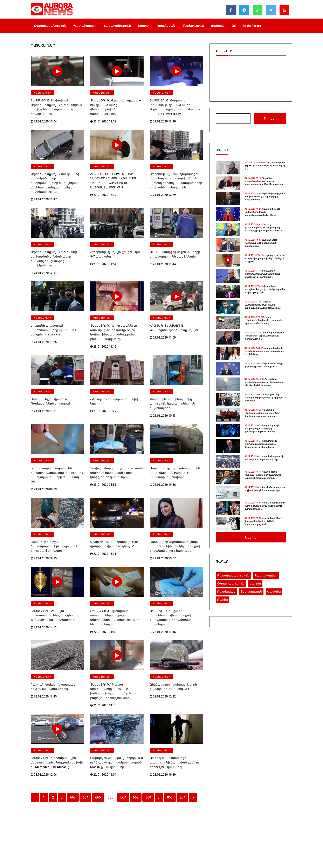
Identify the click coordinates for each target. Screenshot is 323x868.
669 (148, 756)
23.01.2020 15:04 (44, 115)
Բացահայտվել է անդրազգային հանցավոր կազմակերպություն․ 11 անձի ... (262, 429)
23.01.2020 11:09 (163, 319)
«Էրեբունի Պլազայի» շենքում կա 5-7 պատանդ (115, 242)
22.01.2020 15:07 (163, 530)
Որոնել (270, 118)
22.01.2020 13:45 (44, 661)
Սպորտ (144, 26)
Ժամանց (218, 26)
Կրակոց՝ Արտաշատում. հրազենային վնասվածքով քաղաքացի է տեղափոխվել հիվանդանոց (176, 586)
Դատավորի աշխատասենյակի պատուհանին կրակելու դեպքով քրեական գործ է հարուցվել (173, 519)
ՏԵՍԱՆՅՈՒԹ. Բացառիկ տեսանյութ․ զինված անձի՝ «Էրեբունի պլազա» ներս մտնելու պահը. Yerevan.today (175, 104)
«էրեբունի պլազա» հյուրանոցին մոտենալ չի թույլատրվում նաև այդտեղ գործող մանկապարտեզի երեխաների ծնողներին (174, 174)
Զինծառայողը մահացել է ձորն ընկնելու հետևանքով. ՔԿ (171, 652)
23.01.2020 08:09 (44, 462)
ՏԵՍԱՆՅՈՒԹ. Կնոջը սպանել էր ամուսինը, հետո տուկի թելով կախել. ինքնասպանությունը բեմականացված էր (116, 314)
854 (182, 756)
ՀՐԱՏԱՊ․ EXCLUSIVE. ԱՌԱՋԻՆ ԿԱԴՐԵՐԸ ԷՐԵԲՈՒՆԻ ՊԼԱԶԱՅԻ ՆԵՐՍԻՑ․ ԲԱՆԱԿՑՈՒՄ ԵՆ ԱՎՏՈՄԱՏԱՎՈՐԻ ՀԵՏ (112, 174)
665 (98, 756)
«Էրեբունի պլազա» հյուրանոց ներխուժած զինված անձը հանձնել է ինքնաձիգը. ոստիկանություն (56, 244)
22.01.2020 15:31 (103, 526)
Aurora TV (224, 51)
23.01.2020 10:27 (103, 386)
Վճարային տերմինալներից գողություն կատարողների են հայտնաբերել (170, 383)
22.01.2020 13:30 (103, 665)
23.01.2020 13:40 (163, 115)
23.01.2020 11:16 (103, 327)
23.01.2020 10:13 (163, 394)
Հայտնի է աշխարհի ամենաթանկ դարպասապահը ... (264, 458)
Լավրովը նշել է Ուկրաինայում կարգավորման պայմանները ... (261, 243)
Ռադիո (222, 600)
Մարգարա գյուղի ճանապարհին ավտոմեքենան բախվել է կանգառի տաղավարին (174, 451)
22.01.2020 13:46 (163, 598)
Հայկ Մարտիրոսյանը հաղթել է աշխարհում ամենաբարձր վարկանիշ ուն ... (265, 506)
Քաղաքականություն (50, 26)
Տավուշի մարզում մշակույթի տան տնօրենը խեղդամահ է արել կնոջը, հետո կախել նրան (114, 451)
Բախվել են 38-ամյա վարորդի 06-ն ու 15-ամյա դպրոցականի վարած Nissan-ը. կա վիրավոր (117, 722)
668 (136, 756)
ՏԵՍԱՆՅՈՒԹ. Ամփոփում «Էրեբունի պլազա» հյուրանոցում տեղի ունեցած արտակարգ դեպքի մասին (57, 104)
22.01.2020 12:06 (44, 733)
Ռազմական (166, 26)
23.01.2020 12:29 (163, 187)
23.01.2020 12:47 (44, 187)
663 (73, 756)
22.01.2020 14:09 (103, 598)
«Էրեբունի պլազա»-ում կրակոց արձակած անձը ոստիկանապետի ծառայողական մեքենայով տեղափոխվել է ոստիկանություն (55, 174)
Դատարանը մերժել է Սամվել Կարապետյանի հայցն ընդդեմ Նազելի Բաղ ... (265, 351)
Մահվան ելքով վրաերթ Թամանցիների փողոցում (48, 381)
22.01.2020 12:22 (163, 661)
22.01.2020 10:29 (163, 733)
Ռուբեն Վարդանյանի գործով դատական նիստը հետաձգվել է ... (265, 166)
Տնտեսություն (193, 26)
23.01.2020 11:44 (163, 251)
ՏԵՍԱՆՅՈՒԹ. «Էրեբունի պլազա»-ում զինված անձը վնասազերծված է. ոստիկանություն (116, 104)
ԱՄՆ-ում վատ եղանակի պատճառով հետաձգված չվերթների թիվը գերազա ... (264, 382)
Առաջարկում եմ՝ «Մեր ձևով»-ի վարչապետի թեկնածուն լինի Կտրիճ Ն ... (265, 258)
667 (123, 756)
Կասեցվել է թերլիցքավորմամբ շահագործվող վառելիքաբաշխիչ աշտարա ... (262, 413)
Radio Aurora (252, 26)
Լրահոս (222, 150)
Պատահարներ (85, 26)
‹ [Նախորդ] (35, 756)
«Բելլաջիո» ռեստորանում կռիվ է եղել (116, 379)
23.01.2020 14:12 (103, 115)
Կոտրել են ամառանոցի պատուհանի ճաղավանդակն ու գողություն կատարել (176, 722)
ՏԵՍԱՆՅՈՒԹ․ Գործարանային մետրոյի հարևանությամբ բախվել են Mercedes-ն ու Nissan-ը (57, 722)
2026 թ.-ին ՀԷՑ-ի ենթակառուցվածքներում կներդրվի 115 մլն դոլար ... (265, 398)
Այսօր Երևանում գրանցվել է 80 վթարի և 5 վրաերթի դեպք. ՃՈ (112, 517)
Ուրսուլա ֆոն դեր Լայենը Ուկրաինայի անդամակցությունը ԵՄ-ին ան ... (262, 212)
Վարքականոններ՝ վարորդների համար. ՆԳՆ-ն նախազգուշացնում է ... (263, 521)
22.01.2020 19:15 (44, 526)
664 (85, 756)
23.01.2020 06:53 (103, 462)
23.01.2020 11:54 (103, 251)
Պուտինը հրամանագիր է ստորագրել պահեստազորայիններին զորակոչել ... (265, 181)
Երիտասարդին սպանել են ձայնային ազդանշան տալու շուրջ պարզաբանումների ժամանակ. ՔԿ (57, 451)
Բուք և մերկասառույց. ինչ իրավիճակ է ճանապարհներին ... (265, 489)
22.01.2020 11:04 (103, 733)
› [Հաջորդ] (193, 756)
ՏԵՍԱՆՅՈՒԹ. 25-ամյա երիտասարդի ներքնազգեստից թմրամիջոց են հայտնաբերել (56, 586)
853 (170, 756)
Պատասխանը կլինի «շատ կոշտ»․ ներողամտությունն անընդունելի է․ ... (264, 336)
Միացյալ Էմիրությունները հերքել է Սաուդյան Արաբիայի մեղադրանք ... (263, 320)
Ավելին (251, 537)
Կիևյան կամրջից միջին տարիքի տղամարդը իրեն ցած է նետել (172, 242)
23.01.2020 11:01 (44, 390)
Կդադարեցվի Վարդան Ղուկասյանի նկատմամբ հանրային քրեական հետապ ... (263, 475)
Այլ (234, 26)
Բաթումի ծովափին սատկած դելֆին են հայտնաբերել (56, 652)
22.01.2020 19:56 (163, 462)
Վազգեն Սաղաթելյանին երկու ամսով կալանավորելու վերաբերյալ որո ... (263, 305)
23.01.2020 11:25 (44, 323)
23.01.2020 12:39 (103, 187)
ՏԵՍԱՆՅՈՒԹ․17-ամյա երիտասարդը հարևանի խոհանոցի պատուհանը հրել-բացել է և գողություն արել (115, 654)
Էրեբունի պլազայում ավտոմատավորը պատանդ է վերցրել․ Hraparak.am (52, 312)
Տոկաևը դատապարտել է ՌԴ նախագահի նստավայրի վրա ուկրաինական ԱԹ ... (265, 228)
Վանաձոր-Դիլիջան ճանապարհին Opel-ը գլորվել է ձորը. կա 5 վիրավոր (55, 517)
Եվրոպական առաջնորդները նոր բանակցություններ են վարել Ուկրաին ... (265, 289)
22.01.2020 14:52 (44, 598)
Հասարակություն (117, 26)
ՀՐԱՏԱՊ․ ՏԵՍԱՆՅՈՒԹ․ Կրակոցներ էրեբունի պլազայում (174, 310)
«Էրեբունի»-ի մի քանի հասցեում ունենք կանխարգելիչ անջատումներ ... (265, 197)
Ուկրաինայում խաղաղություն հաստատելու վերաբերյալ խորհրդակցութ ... (261, 444)
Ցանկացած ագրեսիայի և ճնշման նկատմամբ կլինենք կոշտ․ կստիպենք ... (262, 274)
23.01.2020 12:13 (44, 255)
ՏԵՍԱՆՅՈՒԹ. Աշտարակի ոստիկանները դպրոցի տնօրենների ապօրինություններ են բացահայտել (116, 586)
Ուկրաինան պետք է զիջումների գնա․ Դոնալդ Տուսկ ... (264, 365)
